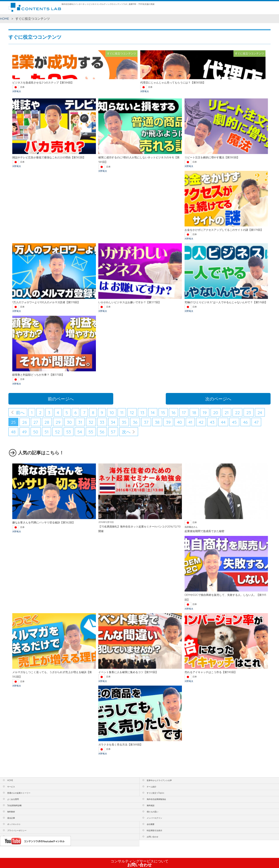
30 (69, 422)
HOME (5, 19)
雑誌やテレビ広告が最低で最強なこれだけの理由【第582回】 (49, 157)
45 (234, 422)
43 (212, 422)
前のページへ (61, 399)
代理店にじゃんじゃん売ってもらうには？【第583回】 (173, 83)
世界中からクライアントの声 (159, 780)
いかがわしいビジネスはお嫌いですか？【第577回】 (130, 302)
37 (146, 422)
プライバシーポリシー (17, 830)
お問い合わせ (139, 863)
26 (24, 422)
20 (216, 412)
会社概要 (151, 824)
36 (135, 422)
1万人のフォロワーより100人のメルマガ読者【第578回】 (46, 302)
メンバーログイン (154, 818)
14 (153, 412)
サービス (11, 787)
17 (184, 412)
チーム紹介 (152, 787)
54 (80, 432)
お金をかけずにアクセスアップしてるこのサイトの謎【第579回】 (224, 230)
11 (122, 412)
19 (205, 412)
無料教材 (11, 812)
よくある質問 (13, 799)
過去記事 (11, 818)
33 (102, 422)
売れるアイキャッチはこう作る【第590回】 (211, 672)
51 (46, 432)
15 (163, 412)
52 (57, 432)
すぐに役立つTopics (155, 793)
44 (223, 422)
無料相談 (151, 805)
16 (173, 412)
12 (132, 412)
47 (256, 422)
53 (69, 432)
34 (113, 422)
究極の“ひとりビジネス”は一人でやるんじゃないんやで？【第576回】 (226, 302)
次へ (126, 432)
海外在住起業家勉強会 (156, 799)
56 (102, 432)
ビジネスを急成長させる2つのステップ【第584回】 (43, 83)
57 (113, 432)
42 (201, 422)
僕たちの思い (153, 812)
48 (13, 432)
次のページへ (218, 399)
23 (249, 412)
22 (238, 412)
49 (24, 432)
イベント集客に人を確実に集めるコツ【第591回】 (128, 672)
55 (91, 432)
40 (179, 422)
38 (157, 422)
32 (91, 422)
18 (194, 412)
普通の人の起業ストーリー (19, 793)
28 (47, 422)
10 (112, 412)
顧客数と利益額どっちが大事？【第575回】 (38, 375)
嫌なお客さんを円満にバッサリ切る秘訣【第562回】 (44, 522)
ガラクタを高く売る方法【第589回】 (120, 745)
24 (260, 412)
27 (36, 422)
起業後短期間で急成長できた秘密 (204, 531)
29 (58, 422)
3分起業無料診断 (14, 805)
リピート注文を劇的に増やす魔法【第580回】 (212, 157)
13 (142, 412)
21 (226, 412)
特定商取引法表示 (154, 830)
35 (124, 422)
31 (80, 422)
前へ (20, 412)
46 (245, 422)
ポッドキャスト (14, 824)
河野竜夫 (17, 91)
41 (190, 422)
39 (168, 422)
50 (36, 432)
